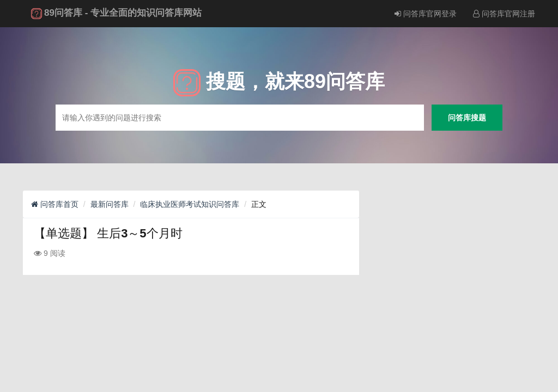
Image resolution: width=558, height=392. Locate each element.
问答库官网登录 (426, 14)
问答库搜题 (467, 117)
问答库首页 (55, 204)
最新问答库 (110, 204)
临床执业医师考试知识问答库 (190, 204)
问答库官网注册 (504, 14)
